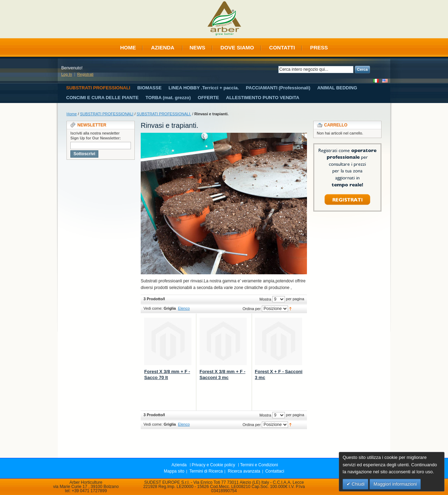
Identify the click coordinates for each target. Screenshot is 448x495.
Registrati (85, 74)
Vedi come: (153, 308)
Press (319, 47)
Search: (274, 70)
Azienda (163, 47)
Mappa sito (174, 471)
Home (128, 47)
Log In (67, 74)
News (198, 47)
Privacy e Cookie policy (213, 465)
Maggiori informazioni (395, 484)
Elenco (184, 308)
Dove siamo (237, 47)
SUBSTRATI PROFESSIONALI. (164, 114)
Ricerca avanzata (244, 471)
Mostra (265, 299)
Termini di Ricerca (206, 471)
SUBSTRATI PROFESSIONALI (107, 114)
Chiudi (357, 484)
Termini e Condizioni (259, 465)
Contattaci (275, 471)
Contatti (282, 47)
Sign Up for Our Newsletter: (96, 138)
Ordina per (252, 309)
